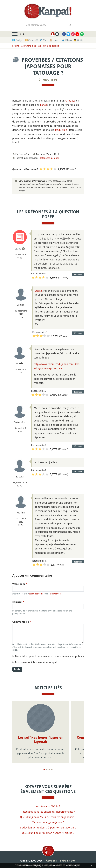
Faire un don (68, 861)
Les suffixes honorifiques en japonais (41, 740)
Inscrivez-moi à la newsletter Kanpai (36, 662)
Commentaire (22, 622)
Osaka (38, 291)
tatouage (70, 101)
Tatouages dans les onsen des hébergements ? (48, 812)
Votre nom (20, 584)
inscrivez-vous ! (56, 594)
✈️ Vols (44, 40)
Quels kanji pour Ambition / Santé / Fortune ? (48, 833)
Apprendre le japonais (31, 46)
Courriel (18, 602)
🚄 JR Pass (67, 40)
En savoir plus (74, 866)
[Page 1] (44, 769)
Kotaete (16, 46)
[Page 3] (49, 769)
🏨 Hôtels (54, 40)
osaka (18, 249)
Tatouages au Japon (50, 158)
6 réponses (48, 79)
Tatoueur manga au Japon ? (48, 822)
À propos (51, 861)
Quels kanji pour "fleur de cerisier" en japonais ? (48, 817)
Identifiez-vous (36, 594)
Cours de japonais (51, 46)
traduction (61, 130)
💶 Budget (17, 40)
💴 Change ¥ (31, 40)
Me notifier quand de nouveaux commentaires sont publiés (49, 656)
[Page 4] (52, 769)
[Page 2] (47, 769)
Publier (17, 669)
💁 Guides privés (82, 40)
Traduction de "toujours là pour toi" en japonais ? (48, 827)
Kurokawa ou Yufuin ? (48, 806)
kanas (44, 105)
